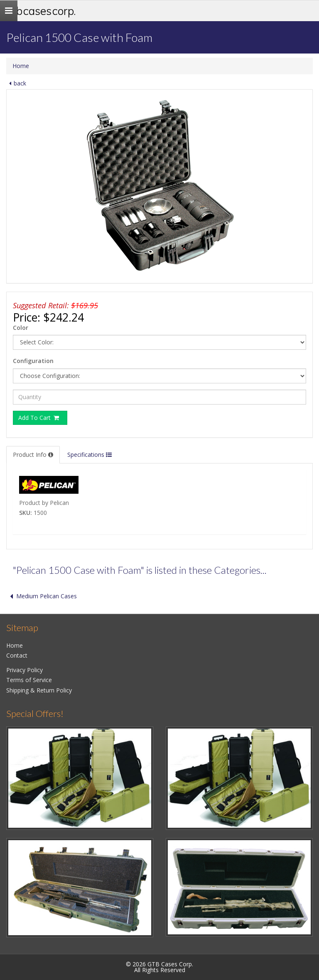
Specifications (90, 455)
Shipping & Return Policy (39, 690)
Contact (17, 655)
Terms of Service (29, 680)
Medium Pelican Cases (42, 596)
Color (21, 328)
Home (21, 66)
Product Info (33, 455)
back (16, 83)
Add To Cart (39, 418)
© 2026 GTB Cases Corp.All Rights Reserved (159, 967)
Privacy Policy (25, 670)
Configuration (33, 361)
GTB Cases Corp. (41, 11)
